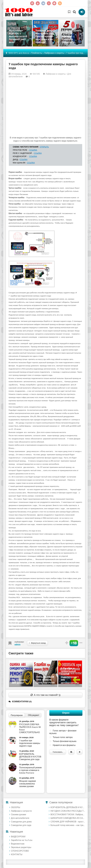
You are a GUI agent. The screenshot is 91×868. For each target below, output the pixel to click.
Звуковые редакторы (21, 847)
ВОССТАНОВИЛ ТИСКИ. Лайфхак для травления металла (68, 815)
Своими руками (19, 815)
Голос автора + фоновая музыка (63, 732)
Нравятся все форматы (64, 745)
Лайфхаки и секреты (56, 74)
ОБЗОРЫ (16, 807)
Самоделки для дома (21, 822)
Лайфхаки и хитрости (21, 811)
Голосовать (58, 752)
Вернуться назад (37, 643)
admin (17, 644)
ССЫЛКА (33, 150)
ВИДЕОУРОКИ (18, 837)
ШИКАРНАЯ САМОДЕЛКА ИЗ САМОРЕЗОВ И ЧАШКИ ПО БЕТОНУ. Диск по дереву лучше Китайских (68, 818)
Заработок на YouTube (22, 840)
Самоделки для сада (21, 825)
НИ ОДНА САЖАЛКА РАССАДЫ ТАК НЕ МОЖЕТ (68, 811)
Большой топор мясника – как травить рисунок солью (68, 825)
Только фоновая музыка (65, 741)
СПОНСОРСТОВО (20, 851)
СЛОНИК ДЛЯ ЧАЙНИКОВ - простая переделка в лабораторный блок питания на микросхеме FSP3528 (68, 822)
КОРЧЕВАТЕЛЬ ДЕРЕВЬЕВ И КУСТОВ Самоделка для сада (68, 807)
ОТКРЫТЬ (44, 147)
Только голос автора (63, 737)
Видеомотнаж (18, 844)
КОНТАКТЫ (17, 855)
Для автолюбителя (20, 818)
